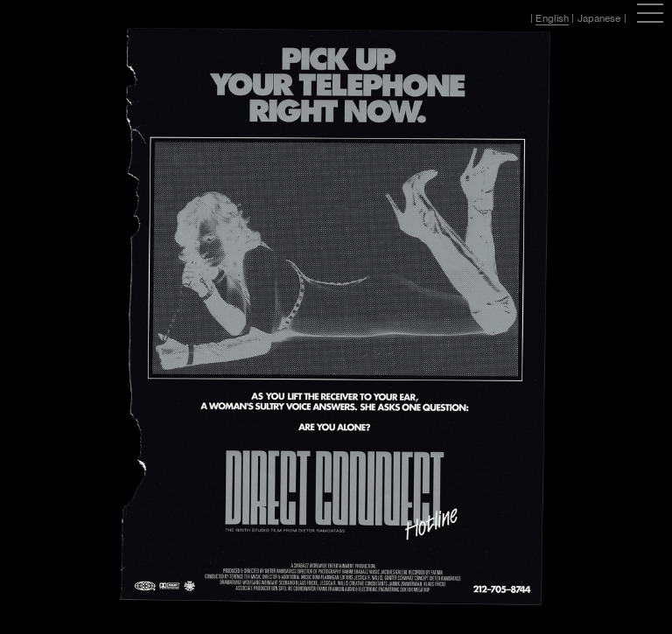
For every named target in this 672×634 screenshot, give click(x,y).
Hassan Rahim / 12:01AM (78, 18)
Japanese (599, 18)
